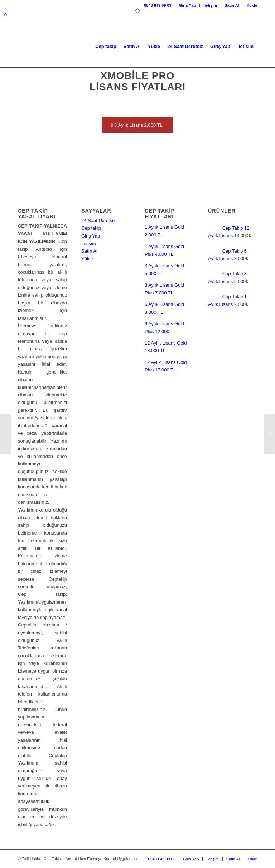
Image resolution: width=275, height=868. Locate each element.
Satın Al (232, 5)
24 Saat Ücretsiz (98, 221)
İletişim (210, 5)
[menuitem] (158, 5)
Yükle (252, 5)
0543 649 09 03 (158, 5)
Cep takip (91, 228)
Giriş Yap (188, 5)
